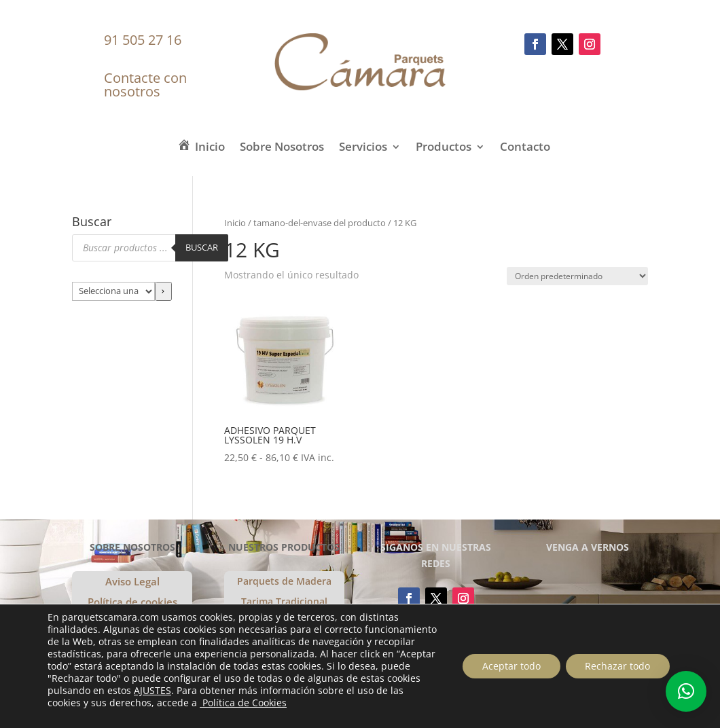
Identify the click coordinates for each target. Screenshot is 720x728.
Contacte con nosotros (145, 85)
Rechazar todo (617, 666)
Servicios (363, 148)
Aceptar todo (509, 666)
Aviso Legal (132, 582)
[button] (686, 691)
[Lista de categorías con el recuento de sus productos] (113, 291)
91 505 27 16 (143, 40)
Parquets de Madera (284, 582)
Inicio (235, 223)
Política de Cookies (292, 703)
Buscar (202, 247)
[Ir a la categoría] (163, 291)
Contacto (525, 148)
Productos (444, 148)
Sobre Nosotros (282, 148)
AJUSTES (229, 691)
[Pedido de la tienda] (577, 276)
